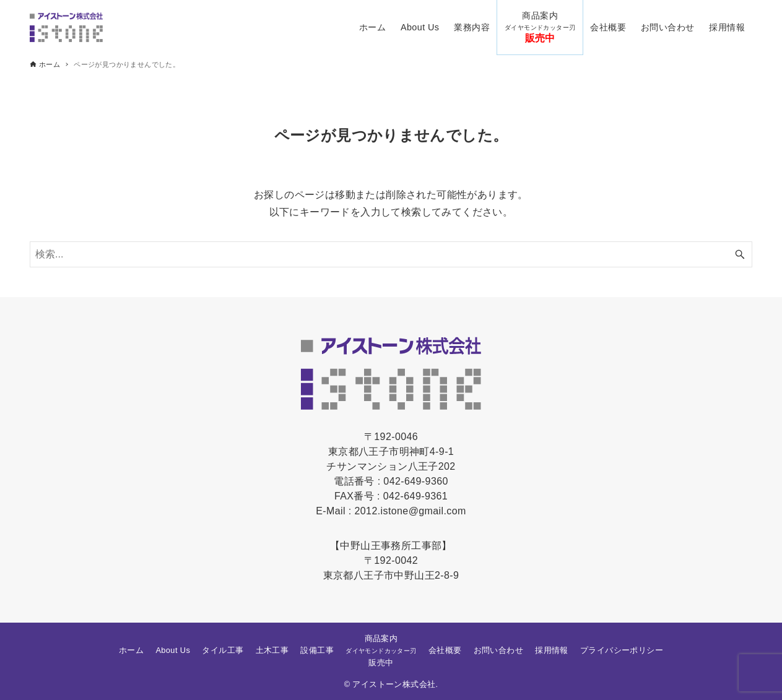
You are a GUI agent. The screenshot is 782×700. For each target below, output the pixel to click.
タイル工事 (223, 650)
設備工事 (317, 650)
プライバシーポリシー (622, 650)
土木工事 (272, 650)
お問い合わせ (498, 650)
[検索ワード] (391, 254)
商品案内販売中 (381, 650)
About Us (173, 650)
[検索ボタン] (740, 254)
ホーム (131, 650)
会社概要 (445, 650)
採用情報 (552, 650)
